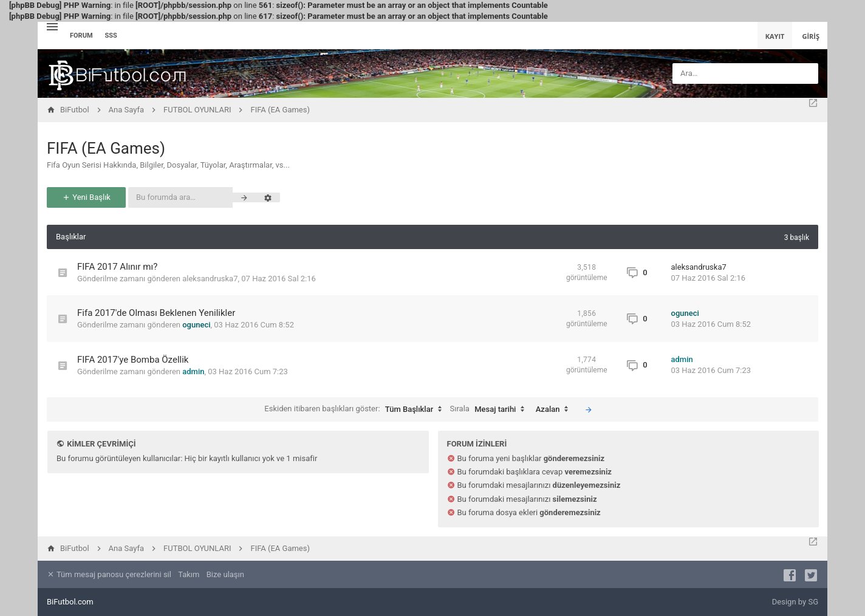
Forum (81, 36)
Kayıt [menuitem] (775, 36)
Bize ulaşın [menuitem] (225, 574)
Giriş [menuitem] (811, 36)
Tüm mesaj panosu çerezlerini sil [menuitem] (109, 574)
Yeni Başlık (86, 197)
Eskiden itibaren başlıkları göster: (356, 409)
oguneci (196, 325)
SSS (111, 36)
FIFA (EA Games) (106, 148)
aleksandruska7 (210, 279)
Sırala (491, 409)
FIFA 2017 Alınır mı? (117, 267)
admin (193, 371)
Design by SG (795, 602)
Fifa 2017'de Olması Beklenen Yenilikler (156, 313)
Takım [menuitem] (189, 574)
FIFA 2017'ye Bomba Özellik (133, 360)
